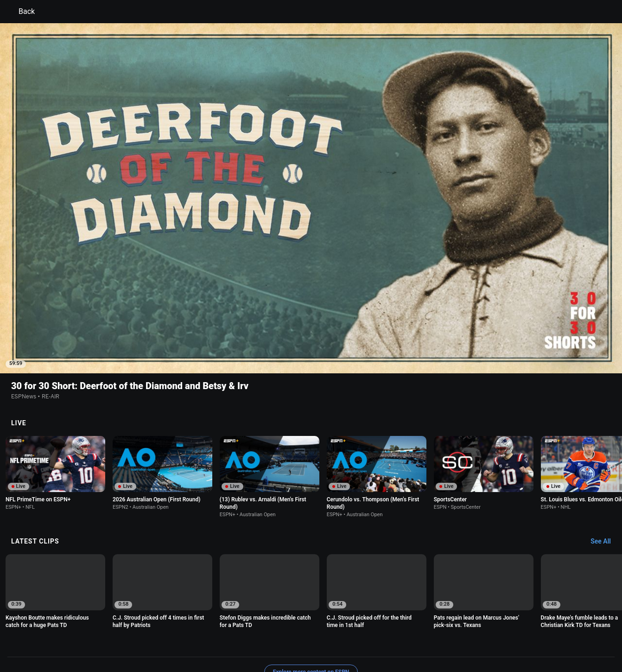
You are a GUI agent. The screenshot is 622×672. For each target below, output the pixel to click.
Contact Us (550, 628)
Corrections (191, 636)
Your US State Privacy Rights (194, 628)
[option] (55, 397)
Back (21, 12)
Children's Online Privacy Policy (281, 628)
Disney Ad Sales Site (94, 636)
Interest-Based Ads (356, 628)
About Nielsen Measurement (426, 628)
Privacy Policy (129, 628)
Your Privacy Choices (499, 628)
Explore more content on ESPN (311, 595)
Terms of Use (85, 628)
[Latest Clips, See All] (605, 465)
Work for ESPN (148, 636)
